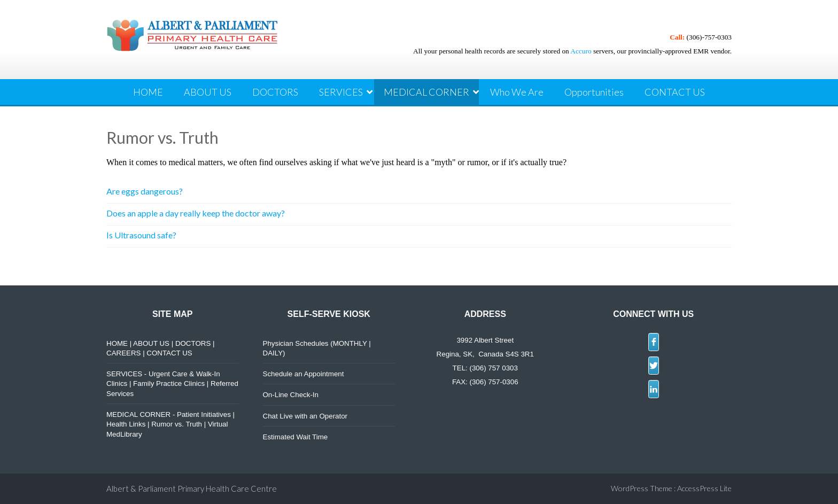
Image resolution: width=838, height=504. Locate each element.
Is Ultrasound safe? (141, 235)
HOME (148, 92)
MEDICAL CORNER (426, 92)
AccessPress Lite (704, 488)
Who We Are (517, 92)
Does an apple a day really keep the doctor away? (196, 213)
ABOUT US (208, 92)
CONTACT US (675, 92)
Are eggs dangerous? (145, 191)
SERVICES (341, 92)
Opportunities (594, 92)
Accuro (581, 51)
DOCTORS (275, 92)
